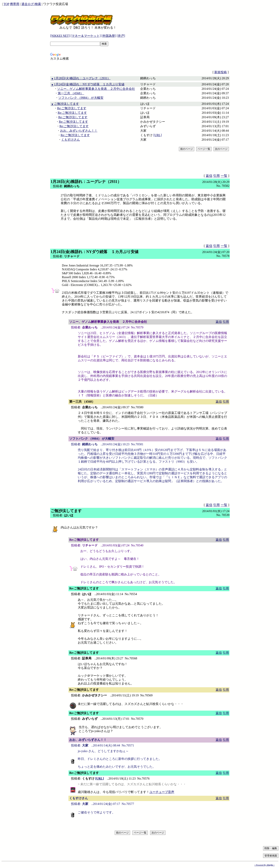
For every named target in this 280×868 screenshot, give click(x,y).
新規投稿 (220, 72)
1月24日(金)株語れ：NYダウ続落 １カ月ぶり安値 (89, 84)
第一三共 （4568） (71, 93)
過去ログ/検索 (31, 4)
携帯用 (15, 4)
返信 (209, 176)
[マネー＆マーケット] (86, 36)
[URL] (158, 135)
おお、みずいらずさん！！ (79, 131)
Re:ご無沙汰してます (72, 108)
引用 (216, 176)
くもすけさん (71, 140)
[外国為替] (109, 36)
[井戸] (121, 36)
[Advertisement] (121, 66)
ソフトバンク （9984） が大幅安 (81, 98)
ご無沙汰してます (66, 104)
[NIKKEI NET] (60, 36)
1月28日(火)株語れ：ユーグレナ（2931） (82, 78)
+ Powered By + (264, 865)
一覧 (224, 176)
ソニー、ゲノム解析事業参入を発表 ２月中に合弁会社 (96, 89)
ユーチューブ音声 (162, 792)
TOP (6, 4)
